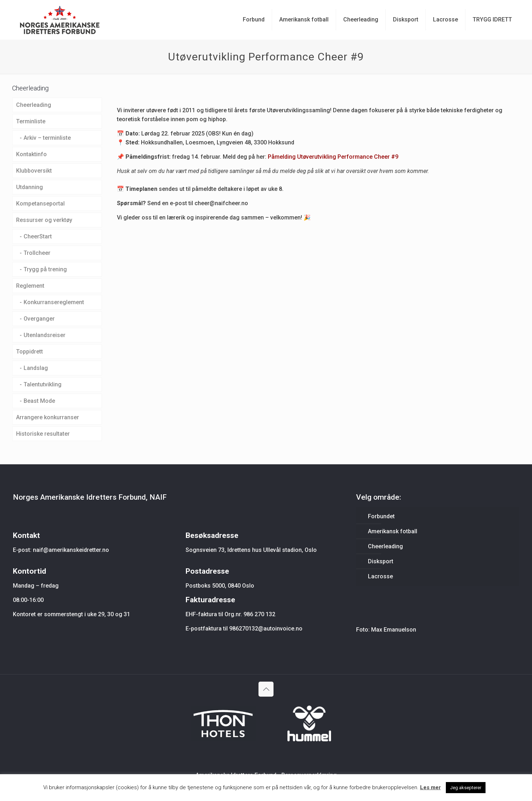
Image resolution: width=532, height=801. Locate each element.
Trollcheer (37, 253)
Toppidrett (29, 352)
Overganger (39, 319)
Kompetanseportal (40, 204)
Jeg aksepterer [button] (466, 788)
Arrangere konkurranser (48, 417)
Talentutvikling (43, 384)
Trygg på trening (45, 269)
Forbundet (381, 516)
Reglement (30, 286)
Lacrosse (380, 576)
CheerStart (38, 236)
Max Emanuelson (394, 630)
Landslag (36, 368)
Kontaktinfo (31, 154)
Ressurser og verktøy (44, 220)
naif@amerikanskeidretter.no (71, 550)
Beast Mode (39, 401)
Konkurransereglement (54, 302)
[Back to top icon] (266, 689)
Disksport (381, 561)
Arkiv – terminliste (47, 138)
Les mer (430, 787)
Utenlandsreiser (45, 335)
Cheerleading (34, 105)
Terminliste (31, 121)
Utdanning (29, 187)
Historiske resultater (43, 434)
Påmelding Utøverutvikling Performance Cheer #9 (333, 157)
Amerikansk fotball (393, 531)
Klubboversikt (34, 171)
